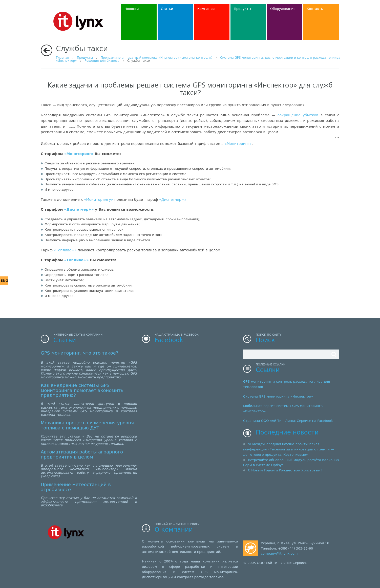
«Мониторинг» (238, 144)
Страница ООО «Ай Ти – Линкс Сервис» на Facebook (288, 421)
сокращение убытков (298, 115)
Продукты (85, 58)
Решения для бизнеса (102, 61)
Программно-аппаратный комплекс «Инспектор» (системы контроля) (156, 58)
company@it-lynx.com (279, 553)
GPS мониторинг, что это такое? (79, 353)
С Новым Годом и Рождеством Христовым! (285, 470)
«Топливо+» (65, 250)
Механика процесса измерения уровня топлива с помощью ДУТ (87, 425)
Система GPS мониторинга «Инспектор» (278, 396)
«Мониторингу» (99, 200)
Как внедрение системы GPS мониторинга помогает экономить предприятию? (82, 390)
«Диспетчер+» (173, 200)
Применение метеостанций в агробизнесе (76, 487)
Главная (62, 58)
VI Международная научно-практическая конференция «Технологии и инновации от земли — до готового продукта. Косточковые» (289, 449)
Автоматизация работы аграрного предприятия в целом (82, 454)
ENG (4, 281)
